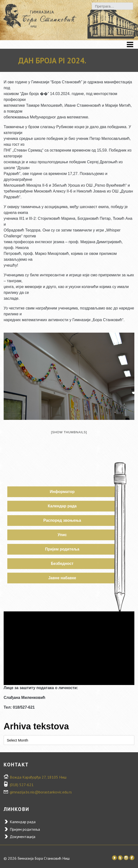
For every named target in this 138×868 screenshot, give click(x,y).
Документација (23, 837)
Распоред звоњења (62, 520)
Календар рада (62, 506)
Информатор (62, 492)
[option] (69, 376)
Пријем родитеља (62, 549)
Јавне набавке (62, 578)
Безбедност (62, 564)
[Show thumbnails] (69, 432)
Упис (62, 535)
